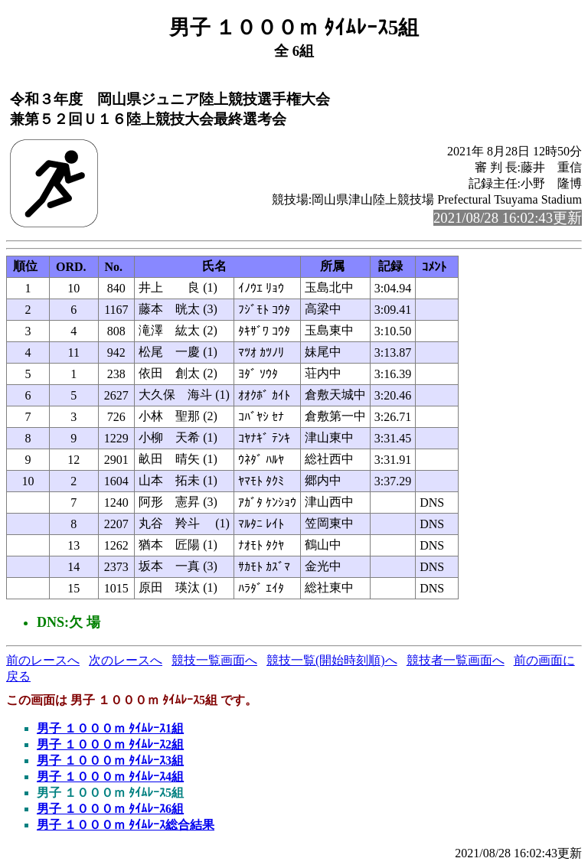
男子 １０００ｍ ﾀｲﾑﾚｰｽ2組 (110, 744)
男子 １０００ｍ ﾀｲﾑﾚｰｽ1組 (110, 728)
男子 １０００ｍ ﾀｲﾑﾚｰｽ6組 (110, 809)
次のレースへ (126, 660)
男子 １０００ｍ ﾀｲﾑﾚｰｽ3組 (110, 760)
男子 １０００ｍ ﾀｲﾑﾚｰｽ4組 (110, 777)
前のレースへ (43, 660)
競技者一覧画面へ (456, 660)
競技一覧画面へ (214, 660)
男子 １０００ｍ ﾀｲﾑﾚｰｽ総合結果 (126, 825)
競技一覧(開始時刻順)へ (332, 660)
